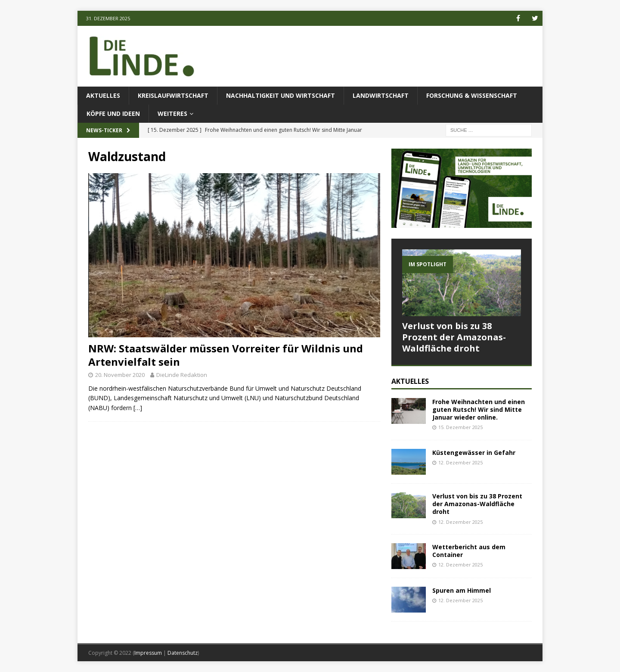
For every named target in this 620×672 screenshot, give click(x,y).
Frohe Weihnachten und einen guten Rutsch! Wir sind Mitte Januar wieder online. (479, 409)
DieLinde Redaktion (182, 375)
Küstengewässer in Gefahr (474, 453)
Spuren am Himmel (462, 590)
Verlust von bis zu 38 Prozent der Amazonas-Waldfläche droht (454, 337)
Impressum (148, 653)
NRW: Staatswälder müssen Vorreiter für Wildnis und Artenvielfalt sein (226, 355)
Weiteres (172, 114)
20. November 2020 (120, 375)
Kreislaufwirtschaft (173, 95)
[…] (138, 408)
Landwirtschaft (381, 95)
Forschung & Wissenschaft (472, 95)
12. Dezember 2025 (460, 462)
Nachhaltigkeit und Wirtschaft (281, 95)
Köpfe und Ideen (113, 114)
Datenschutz (183, 653)
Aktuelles (103, 95)
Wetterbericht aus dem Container (469, 551)
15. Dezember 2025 (460, 427)
